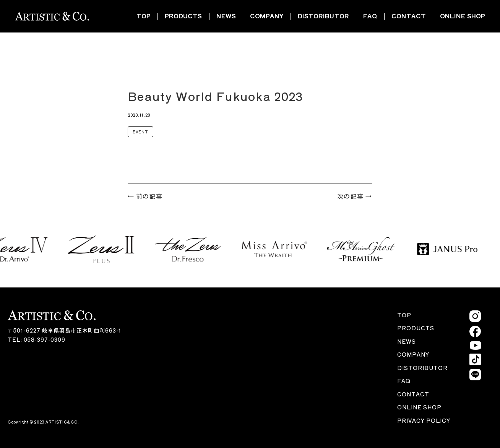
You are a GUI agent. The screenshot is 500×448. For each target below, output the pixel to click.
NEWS (226, 16)
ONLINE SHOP (463, 16)
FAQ (370, 16)
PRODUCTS (183, 16)
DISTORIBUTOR (323, 16)
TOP (144, 16)
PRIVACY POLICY (424, 420)
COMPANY (267, 16)
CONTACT (409, 16)
